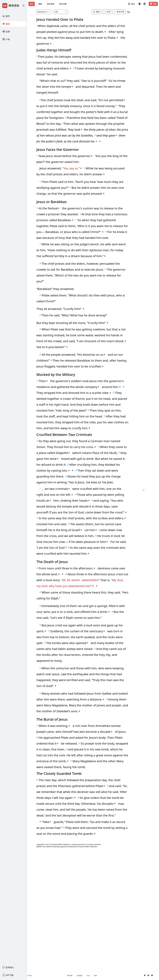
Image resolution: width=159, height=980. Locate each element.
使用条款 (89, 976)
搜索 (40, 4)
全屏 (111, 12)
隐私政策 (79, 976)
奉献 (153, 4)
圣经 (32, 4)
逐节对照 (63, 4)
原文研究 (51, 4)
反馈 (98, 976)
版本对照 (123, 12)
